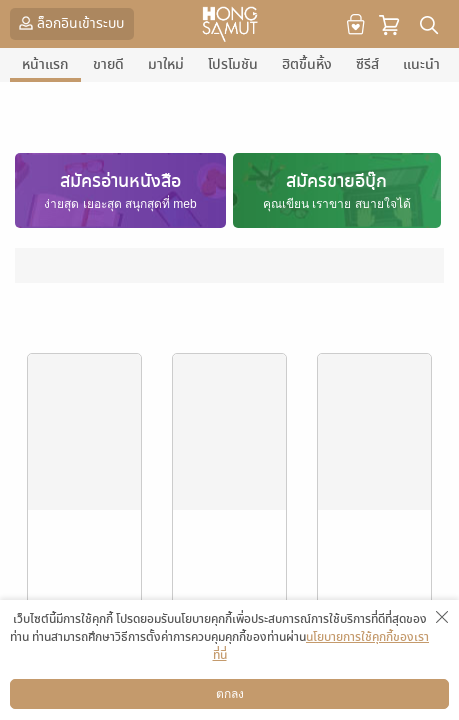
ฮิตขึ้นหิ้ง (307, 64)
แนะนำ (421, 64)
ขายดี (108, 64)
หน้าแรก (45, 64)
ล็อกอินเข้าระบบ (69, 23)
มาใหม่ (166, 64)
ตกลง (230, 694)
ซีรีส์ (367, 64)
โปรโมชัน (233, 64)
